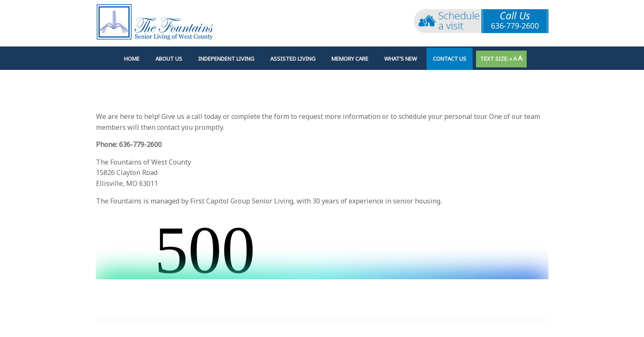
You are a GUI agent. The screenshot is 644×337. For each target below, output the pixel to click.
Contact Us (450, 59)
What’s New (401, 59)
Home (132, 59)
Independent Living (226, 59)
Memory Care (350, 59)
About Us (169, 59)
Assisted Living (293, 59)
